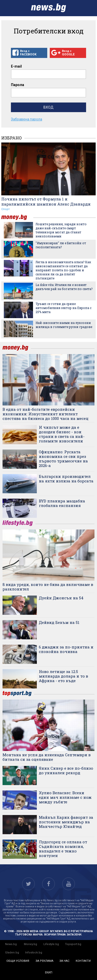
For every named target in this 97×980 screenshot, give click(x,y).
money (17, 217)
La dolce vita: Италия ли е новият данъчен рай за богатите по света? (64, 287)
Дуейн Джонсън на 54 (61, 598)
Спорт (5, 209)
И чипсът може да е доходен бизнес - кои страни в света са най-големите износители (62, 434)
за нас (64, 961)
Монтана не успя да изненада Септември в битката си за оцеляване (47, 757)
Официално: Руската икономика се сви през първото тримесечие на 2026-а (63, 459)
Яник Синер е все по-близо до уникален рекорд (66, 770)
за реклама (44, 961)
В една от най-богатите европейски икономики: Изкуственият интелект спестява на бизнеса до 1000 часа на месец (46, 414)
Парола (18, 85)
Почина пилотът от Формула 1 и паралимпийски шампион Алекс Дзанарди (46, 201)
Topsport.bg (73, 944)
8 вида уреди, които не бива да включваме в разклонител (48, 587)
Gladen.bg (12, 953)
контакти (83, 961)
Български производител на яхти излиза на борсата (66, 479)
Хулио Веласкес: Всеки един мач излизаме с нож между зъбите (65, 797)
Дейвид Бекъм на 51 (59, 622)
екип (49, 973)
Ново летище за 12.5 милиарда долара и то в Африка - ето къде (63, 676)
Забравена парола (27, 119)
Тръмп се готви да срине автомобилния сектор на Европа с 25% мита (63, 308)
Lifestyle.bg (51, 944)
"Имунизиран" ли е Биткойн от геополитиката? (61, 245)
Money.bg (30, 944)
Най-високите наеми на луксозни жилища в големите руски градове (64, 325)
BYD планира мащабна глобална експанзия (62, 503)
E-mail (16, 66)
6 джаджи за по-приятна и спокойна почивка (66, 649)
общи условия (18, 961)
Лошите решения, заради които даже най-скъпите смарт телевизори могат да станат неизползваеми (61, 230)
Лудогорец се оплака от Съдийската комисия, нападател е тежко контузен (63, 849)
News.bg (11, 944)
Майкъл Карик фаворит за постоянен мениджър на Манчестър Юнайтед (66, 822)
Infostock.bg (34, 953)
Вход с (29, 53)
